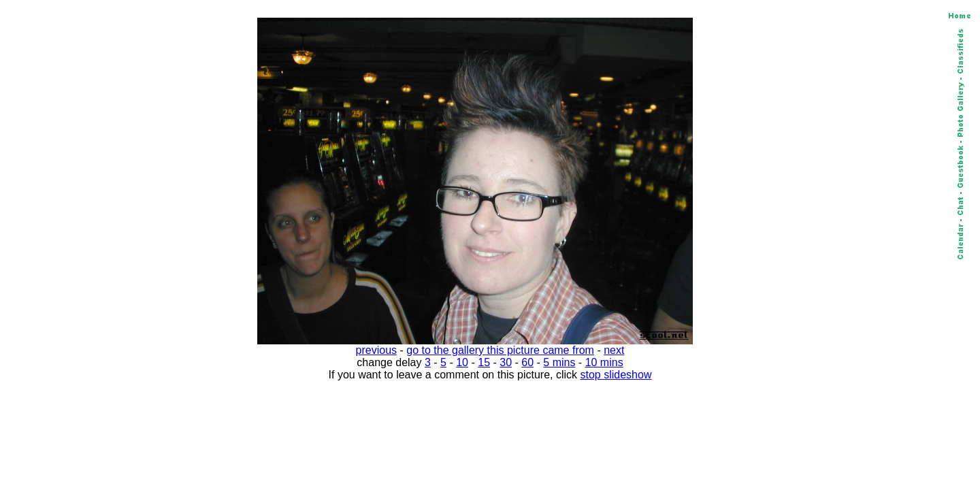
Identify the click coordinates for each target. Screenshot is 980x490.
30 (506, 362)
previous (376, 350)
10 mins (604, 362)
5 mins (559, 362)
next (614, 350)
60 (527, 362)
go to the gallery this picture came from (500, 350)
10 (462, 362)
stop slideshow (616, 375)
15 (484, 362)
